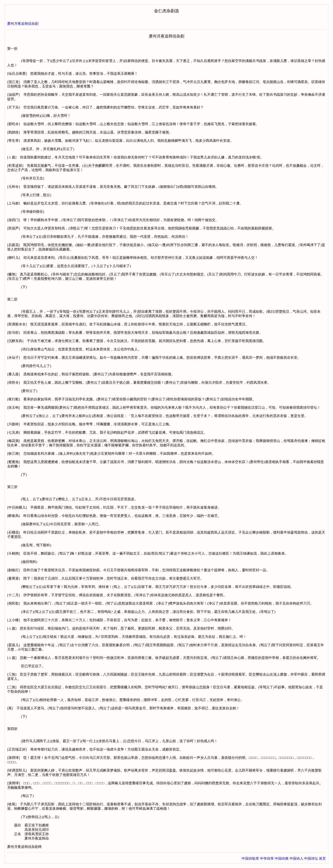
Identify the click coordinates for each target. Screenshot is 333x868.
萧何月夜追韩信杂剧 (23, 24)
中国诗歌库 (250, 859)
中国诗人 (296, 859)
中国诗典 (282, 859)
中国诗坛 (311, 859)
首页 (322, 859)
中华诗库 (267, 859)
